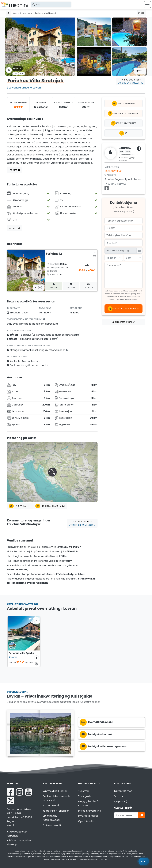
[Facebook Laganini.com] (11, 792)
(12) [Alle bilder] (39, 288)
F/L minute (88, 286)
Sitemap (12, 844)
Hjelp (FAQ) (121, 801)
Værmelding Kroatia (55, 791)
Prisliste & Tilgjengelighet (124, 113)
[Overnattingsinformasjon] (37, 658)
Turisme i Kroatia (52, 825)
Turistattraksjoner (50, 506)
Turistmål (84, 791)
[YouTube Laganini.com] (28, 792)
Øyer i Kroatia (86, 821)
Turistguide (85, 796)
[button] (52, 472)
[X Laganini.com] (11, 800)
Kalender (71, 286)
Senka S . (18, 69)
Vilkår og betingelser (19, 840)
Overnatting (19, 13)
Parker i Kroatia (52, 805)
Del (141, 13)
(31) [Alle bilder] (140, 71)
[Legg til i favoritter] (123, 123)
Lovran (30, 13)
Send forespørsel (123, 103)
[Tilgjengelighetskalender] (37, 663)
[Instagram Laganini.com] (19, 792)
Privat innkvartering (90, 811)
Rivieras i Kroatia (88, 816)
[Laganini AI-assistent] (144, 861)
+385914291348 (113, 171)
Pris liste (54, 286)
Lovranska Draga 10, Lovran (24, 88)
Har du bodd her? (131, 81)
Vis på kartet (20, 506)
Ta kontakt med (123, 791)
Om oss (118, 796)
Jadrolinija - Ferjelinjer (56, 811)
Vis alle (15, 228)
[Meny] (147, 5)
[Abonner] (142, 815)
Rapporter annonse (123, 322)
